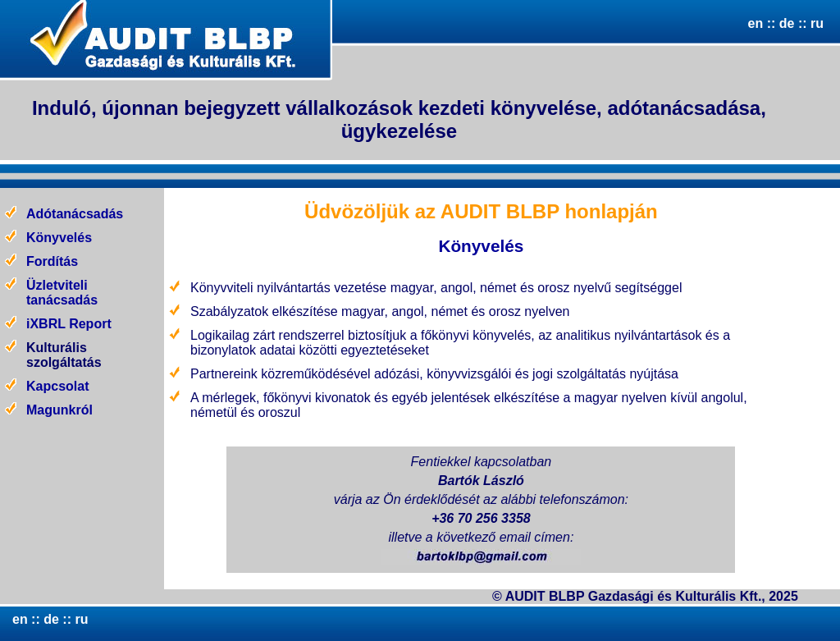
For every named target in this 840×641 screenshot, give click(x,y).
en (756, 23)
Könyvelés (59, 238)
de (785, 23)
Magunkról (59, 410)
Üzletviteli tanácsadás (62, 293)
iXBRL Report (69, 324)
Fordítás (52, 261)
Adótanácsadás (75, 214)
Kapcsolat (57, 386)
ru (817, 23)
